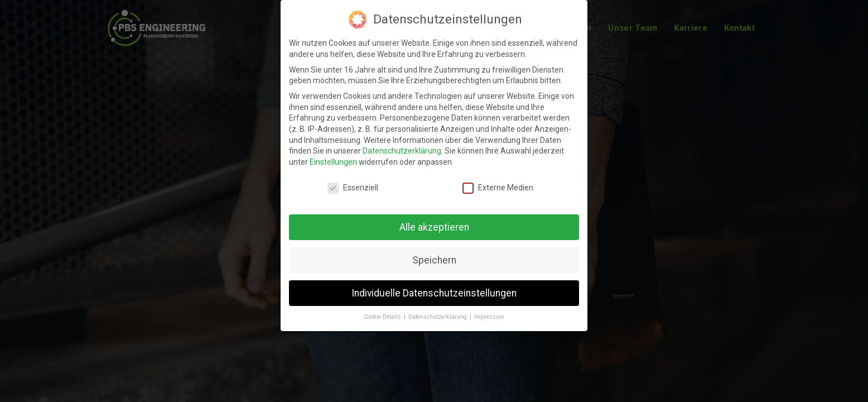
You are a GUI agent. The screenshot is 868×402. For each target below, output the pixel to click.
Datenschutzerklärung (402, 151)
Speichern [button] (434, 260)
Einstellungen (333, 162)
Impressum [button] (489, 317)
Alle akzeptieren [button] (434, 227)
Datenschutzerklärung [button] (438, 317)
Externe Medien (498, 188)
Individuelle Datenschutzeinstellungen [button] (434, 293)
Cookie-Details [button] (383, 317)
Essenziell (353, 188)
